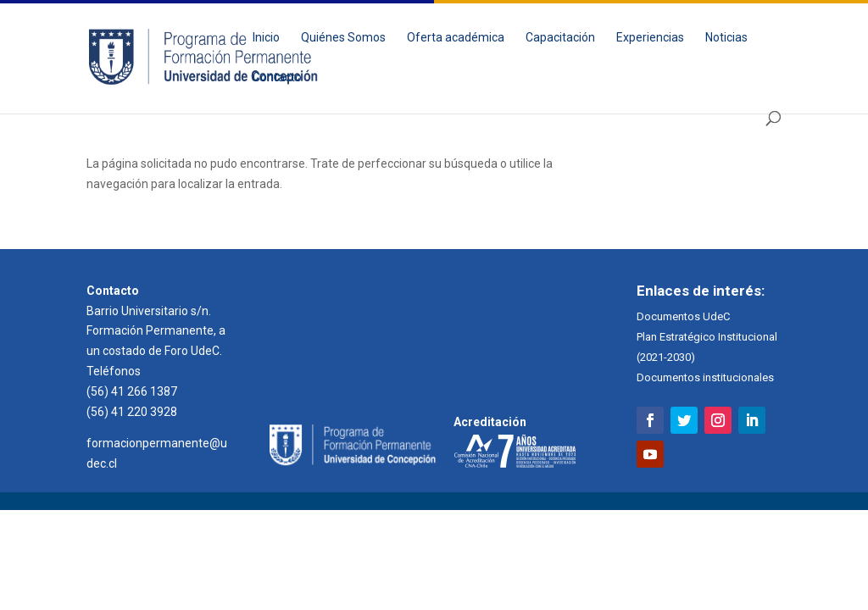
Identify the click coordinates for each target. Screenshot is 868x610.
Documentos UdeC (683, 316)
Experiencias (650, 38)
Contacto (277, 78)
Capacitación (560, 38)
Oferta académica (456, 38)
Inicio (266, 38)
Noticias (726, 38)
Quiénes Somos (343, 38)
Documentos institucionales (705, 377)
